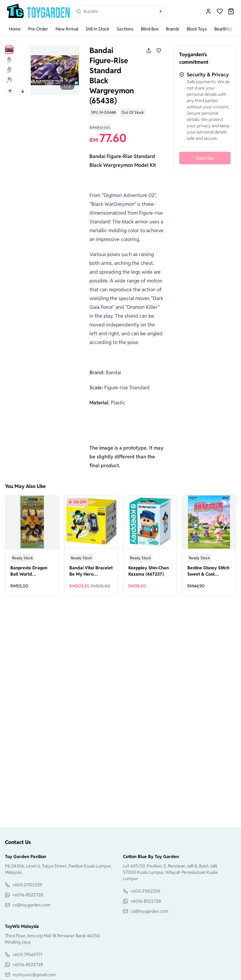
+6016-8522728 (28, 895)
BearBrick (223, 29)
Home (15, 29)
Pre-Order (38, 29)
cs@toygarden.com (32, 905)
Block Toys (197, 29)
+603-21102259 (27, 885)
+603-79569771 (27, 955)
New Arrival (67, 29)
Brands (173, 29)
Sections (125, 29)
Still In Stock (97, 29)
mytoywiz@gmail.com (34, 975)
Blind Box (150, 29)
